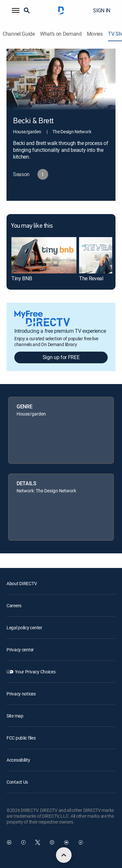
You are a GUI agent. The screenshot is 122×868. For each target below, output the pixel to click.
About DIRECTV (22, 583)
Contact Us (17, 782)
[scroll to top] (64, 855)
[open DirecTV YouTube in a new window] (66, 842)
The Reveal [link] (91, 278)
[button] (16, 10)
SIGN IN (102, 10)
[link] (44, 255)
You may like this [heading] (32, 226)
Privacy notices (21, 694)
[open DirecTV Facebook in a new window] (23, 842)
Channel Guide (19, 34)
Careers (14, 605)
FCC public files (21, 738)
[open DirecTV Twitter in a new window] (38, 842)
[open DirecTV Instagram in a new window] (52, 842)
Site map (15, 716)
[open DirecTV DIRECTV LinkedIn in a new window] (9, 842)
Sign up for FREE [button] (61, 357)
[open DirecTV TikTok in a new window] (81, 842)
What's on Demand (61, 34)
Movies (95, 34)
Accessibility (18, 760)
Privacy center (20, 650)
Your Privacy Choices (35, 672)
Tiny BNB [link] (22, 278)
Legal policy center (24, 627)
